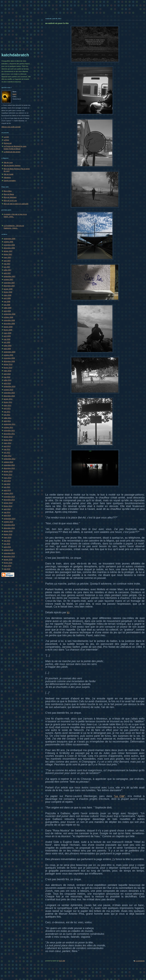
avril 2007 (7, 261)
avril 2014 (7, 509)
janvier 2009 (8, 327)
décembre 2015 (9, 556)
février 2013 (8, 475)
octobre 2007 (8, 279)
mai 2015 (7, 541)
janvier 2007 (8, 251)
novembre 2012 (9, 465)
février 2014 (8, 506)
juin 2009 (7, 342)
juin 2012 (7, 452)
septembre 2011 (9, 424)
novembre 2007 (9, 283)
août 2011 (7, 421)
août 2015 (7, 547)
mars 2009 (7, 333)
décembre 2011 (9, 434)
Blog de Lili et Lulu (10, 200)
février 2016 (8, 563)
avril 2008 (7, 298)
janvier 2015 (8, 531)
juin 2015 (7, 544)
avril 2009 (7, 336)
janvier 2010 (8, 364)
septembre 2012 (9, 459)
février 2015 (8, 534)
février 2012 (8, 440)
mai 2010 (7, 377)
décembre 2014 (9, 528)
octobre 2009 (8, 355)
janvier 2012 (8, 437)
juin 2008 (7, 305)
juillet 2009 (8, 346)
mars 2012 (7, 443)
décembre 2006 (9, 248)
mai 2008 (7, 301)
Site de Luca (8, 162)
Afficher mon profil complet (11, 127)
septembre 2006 (9, 239)
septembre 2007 (9, 276)
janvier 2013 (8, 471)
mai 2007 (7, 264)
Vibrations (7, 177)
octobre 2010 (8, 390)
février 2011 (8, 402)
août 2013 (7, 490)
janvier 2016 (8, 559)
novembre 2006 (9, 245)
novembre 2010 (9, 393)
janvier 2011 (8, 399)
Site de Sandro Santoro (12, 165)
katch (14, 94)
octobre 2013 (8, 493)
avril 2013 (7, 481)
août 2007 (7, 273)
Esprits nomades (10, 181)
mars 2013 (7, 478)
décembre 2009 (9, 361)
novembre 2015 (9, 553)
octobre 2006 (8, 242)
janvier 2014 (8, 503)
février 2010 (8, 368)
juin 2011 (7, 415)
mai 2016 (7, 569)
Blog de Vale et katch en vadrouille (16, 204)
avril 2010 (7, 374)
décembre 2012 (9, 468)
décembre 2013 (9, 500)
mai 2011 (7, 412)
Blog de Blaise (9, 194)
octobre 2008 (8, 317)
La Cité (6, 137)
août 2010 (7, 383)
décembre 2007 (9, 286)
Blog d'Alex (8, 191)
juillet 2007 (8, 270)
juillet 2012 (8, 456)
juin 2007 (7, 267)
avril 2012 (7, 446)
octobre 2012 (8, 462)
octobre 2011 (8, 427)
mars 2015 (7, 537)
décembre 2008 (9, 324)
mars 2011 (7, 405)
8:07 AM (62, 961)
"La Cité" (120, 796)
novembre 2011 (9, 430)
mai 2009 (7, 339)
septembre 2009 (9, 352)
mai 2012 (7, 449)
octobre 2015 (8, 550)
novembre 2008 (9, 320)
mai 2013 (7, 484)
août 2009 (7, 349)
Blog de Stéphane (10, 197)
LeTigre (6, 140)
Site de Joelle (8, 174)
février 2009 (8, 330)
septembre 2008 (9, 314)
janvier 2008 (8, 289)
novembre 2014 (9, 525)
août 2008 (7, 311)
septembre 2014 (9, 519)
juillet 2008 (8, 308)
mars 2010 (7, 371)
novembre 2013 (9, 497)
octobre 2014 (8, 522)
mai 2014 (7, 512)
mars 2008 (7, 295)
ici (68, 612)
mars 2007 (7, 257)
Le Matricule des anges (12, 152)
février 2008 (8, 292)
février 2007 (8, 254)
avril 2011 (7, 408)
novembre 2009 (9, 358)
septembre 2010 (9, 386)
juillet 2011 (8, 418)
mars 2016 (7, 566)
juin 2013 (7, 487)
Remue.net (8, 143)
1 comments (140, 961)
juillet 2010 (8, 380)
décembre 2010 (9, 396)
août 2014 (7, 515)
